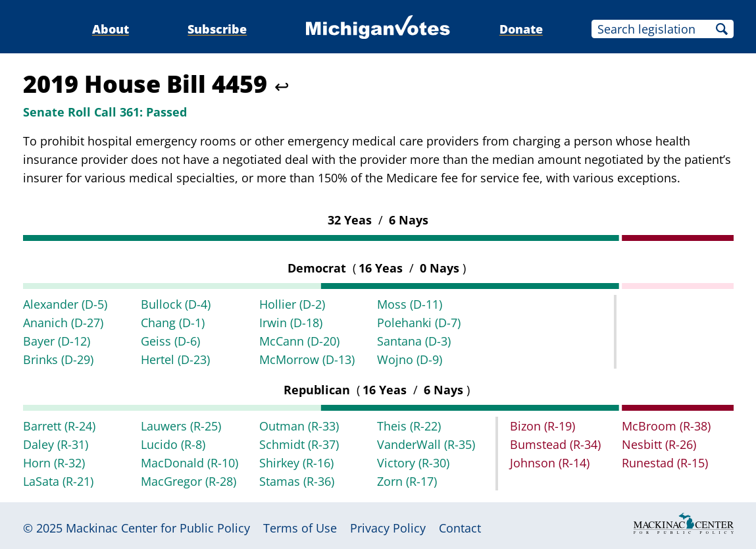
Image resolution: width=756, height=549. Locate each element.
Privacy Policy (388, 528)
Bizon (542, 426)
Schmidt (299, 444)
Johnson (550, 463)
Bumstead (555, 444)
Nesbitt (659, 444)
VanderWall (426, 444)
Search (722, 29)
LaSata (58, 481)
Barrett (59, 426)
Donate (521, 29)
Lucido (173, 444)
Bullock (176, 304)
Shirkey (296, 463)
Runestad (665, 463)
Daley (56, 444)
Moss (410, 304)
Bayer (57, 341)
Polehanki (419, 323)
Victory (413, 463)
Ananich (63, 323)
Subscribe (217, 29)
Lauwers (181, 426)
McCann (299, 341)
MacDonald (189, 463)
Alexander (65, 304)
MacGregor (189, 481)
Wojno (410, 359)
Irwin (291, 323)
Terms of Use (300, 528)
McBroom (666, 426)
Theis (409, 426)
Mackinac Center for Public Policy (158, 528)
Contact (460, 528)
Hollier (292, 304)
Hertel (175, 359)
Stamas (297, 481)
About (111, 29)
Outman (299, 426)
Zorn (407, 481)
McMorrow (307, 359)
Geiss (170, 341)
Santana (414, 341)
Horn (54, 463)
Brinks (58, 359)
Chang (173, 323)
